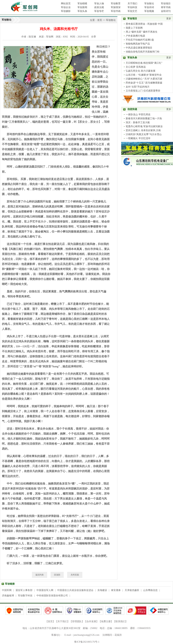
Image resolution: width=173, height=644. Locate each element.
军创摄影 (66, 11)
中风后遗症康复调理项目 (139, 48)
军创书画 (116, 11)
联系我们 (120, 621)
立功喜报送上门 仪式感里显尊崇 (143, 91)
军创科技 (132, 7)
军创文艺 (132, 11)
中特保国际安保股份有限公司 (52, 596)
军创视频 (149, 11)
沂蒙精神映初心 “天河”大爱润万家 (144, 79)
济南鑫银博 (8, 596)
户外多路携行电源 (135, 36)
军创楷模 (82, 4)
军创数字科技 (25, 596)
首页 (100, 20)
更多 (169, 19)
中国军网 (7, 590)
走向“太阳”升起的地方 (138, 87)
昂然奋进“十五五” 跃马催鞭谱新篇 (144, 83)
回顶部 (57, 575)
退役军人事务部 (24, 590)
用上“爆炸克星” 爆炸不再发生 (142, 32)
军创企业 (66, 7)
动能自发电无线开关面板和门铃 (143, 52)
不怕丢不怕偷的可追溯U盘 (140, 40)
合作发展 (91, 621)
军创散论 (149, 4)
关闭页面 (75, 575)
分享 (94, 37)
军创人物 (99, 4)
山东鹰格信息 (150, 590)
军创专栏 (99, 11)
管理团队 (77, 621)
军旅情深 (116, 7)
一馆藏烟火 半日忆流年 (138, 138)
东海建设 (102, 590)
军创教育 (116, 4)
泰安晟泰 (116, 590)
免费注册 (106, 621)
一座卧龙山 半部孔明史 (138, 115)
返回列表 (40, 575)
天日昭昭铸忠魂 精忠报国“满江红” (144, 63)
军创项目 (166, 4)
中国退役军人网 (45, 590)
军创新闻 (82, 7)
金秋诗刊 (166, 11)
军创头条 (82, 11)
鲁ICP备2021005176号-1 (87, 642)
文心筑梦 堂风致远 (136, 67)
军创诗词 (149, 7)
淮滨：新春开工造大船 (138, 122)
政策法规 (99, 7)
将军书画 (166, 7)
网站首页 (66, 4)
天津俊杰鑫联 (132, 590)
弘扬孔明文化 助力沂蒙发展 (141, 71)
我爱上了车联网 (134, 28)
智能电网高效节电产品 (138, 44)
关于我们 (132, 4)
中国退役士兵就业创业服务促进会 (75, 590)
